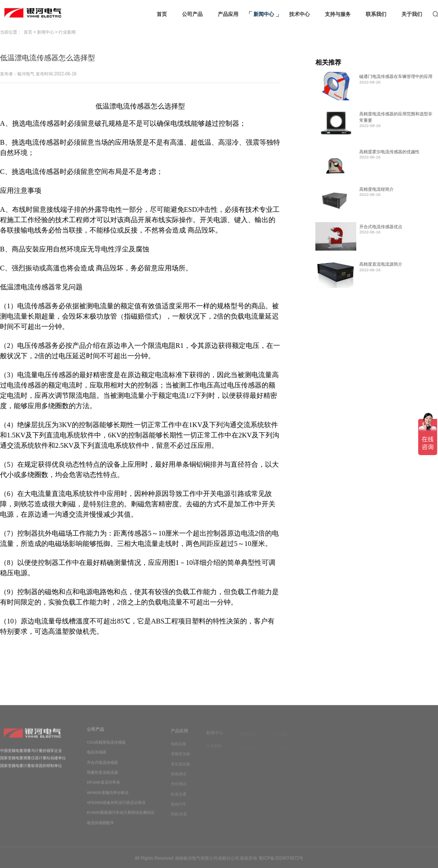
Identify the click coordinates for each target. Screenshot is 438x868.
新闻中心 (46, 32)
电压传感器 (97, 757)
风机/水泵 (179, 819)
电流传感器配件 (100, 828)
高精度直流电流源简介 (381, 264)
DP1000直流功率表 (103, 787)
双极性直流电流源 (102, 778)
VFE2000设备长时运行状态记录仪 (116, 808)
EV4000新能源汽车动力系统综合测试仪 (121, 818)
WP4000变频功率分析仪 (108, 798)
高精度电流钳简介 (376, 189)
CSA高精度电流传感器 (106, 747)
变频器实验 (180, 759)
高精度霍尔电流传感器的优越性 (389, 152)
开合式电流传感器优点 (381, 227)
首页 (28, 32)
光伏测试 (179, 789)
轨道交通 (179, 800)
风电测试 (179, 779)
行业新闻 (67, 32)
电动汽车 (179, 809)
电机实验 (179, 749)
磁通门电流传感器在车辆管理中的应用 (396, 76)
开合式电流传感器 (102, 767)
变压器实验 (180, 769)
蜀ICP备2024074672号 (281, 860)
